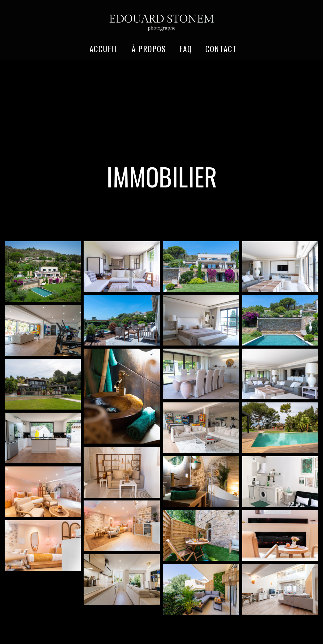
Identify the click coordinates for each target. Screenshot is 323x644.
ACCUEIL (104, 49)
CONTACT (221, 49)
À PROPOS (149, 49)
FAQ (186, 49)
